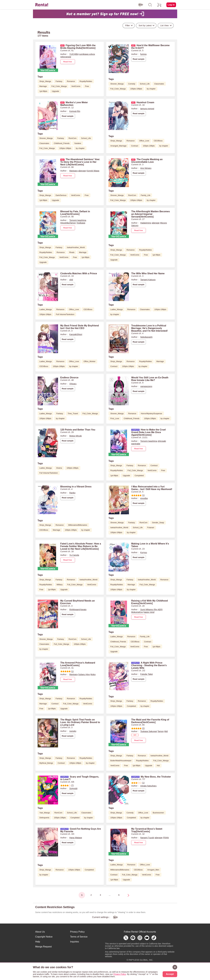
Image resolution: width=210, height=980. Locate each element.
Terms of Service (79, 937)
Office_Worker (89, 361)
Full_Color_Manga (59, 86)
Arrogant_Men (153, 870)
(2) (138, 728)
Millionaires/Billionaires (78, 525)
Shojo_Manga (45, 81)
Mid (166, 731)
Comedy (132, 84)
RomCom (72, 138)
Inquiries (75, 942)
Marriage (43, 86)
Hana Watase (76, 838)
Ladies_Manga (45, 309)
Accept (170, 974)
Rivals (72, 252)
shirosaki (162, 441)
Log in (171, 5)
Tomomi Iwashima (78, 220)
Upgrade (55, 91)
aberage (82, 171)
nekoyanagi (66, 57)
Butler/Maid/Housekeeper (121, 761)
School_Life (145, 84)
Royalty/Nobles (86, 81)
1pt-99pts (43, 91)
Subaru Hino (84, 674)
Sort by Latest (145, 25)
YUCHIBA (74, 54)
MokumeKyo (137, 612)
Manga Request (44, 947)
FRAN (166, 838)
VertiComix (76, 86)
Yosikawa (81, 223)
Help (38, 942)
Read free (68, 62)
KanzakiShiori (76, 334)
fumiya (143, 54)
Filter (127, 25)
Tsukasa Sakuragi (149, 731)
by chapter (151, 89)
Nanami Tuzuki (147, 838)
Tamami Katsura (148, 280)
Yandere (78, 143)
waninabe (136, 444)
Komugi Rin (75, 111)
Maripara (74, 171)
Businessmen (158, 813)
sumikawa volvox (87, 54)
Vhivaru (73, 384)
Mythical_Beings (46, 763)
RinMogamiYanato (78, 610)
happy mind (149, 612)
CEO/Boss (158, 141)
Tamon (160, 731)
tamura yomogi (147, 109)
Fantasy (59, 81)
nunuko (73, 731)
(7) (67, 785)
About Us (40, 932)
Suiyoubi (73, 788)
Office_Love (144, 141)
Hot (158, 765)
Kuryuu (144, 552)
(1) (138, 495)
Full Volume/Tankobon (65, 314)
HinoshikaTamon (68, 223)
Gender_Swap (158, 523)
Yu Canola (74, 555)
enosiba (144, 498)
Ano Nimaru (146, 168)
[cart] (159, 5)
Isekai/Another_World (76, 247)
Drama (59, 468)
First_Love (115, 418)
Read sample (139, 59)
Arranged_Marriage (118, 146)
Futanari (151, 527)
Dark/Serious (61, 195)
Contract (135, 146)
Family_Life (145, 195)
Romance (71, 81)
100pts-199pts (136, 89)
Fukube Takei (146, 674)
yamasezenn (146, 386)
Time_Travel (73, 414)
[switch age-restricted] (141, 5)
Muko (93, 674)
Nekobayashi (146, 337)
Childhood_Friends (62, 143)
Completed (139, 476)
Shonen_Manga (117, 84)
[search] (150, 5)
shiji (71, 280)
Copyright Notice (44, 937)
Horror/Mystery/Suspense (151, 414)
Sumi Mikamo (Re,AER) (151, 610)
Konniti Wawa (93, 171)
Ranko (72, 493)
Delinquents (44, 818)
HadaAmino (146, 223)
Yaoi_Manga (45, 813)
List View (164, 25)
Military (60, 585)
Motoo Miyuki (76, 436)
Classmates (159, 84)
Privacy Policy (77, 932)
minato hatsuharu (148, 786)
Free (87, 86)
